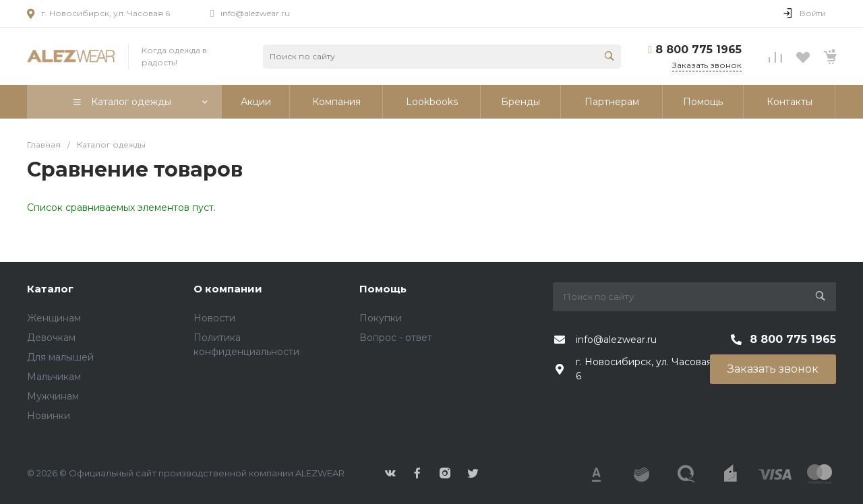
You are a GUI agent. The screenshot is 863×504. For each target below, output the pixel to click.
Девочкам (51, 338)
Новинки (49, 416)
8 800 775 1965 (698, 50)
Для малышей (60, 357)
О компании (228, 289)
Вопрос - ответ (396, 338)
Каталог (50, 289)
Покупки (381, 318)
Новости (214, 318)
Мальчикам (54, 377)
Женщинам (54, 318)
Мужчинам (53, 396)
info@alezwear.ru (255, 13)
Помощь (383, 289)
